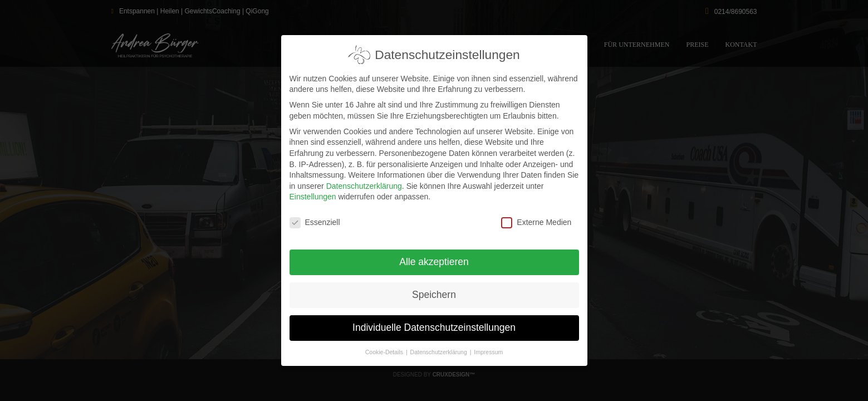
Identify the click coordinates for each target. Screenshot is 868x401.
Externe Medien (536, 219)
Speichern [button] (434, 291)
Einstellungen (313, 193)
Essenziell (315, 219)
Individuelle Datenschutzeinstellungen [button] (434, 324)
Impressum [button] (488, 349)
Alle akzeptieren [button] (434, 258)
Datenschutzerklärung (364, 183)
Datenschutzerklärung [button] (440, 349)
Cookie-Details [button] (385, 349)
